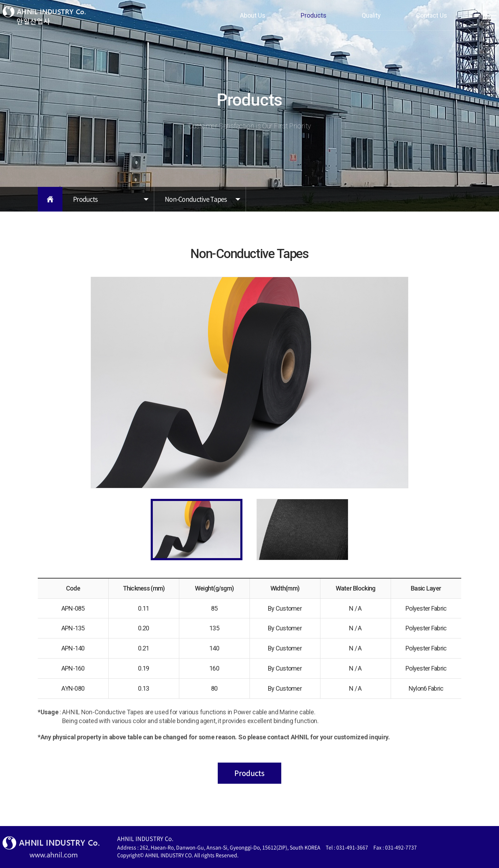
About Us (253, 15)
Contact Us (432, 15)
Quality (371, 15)
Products (314, 15)
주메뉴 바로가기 (0, 0)
